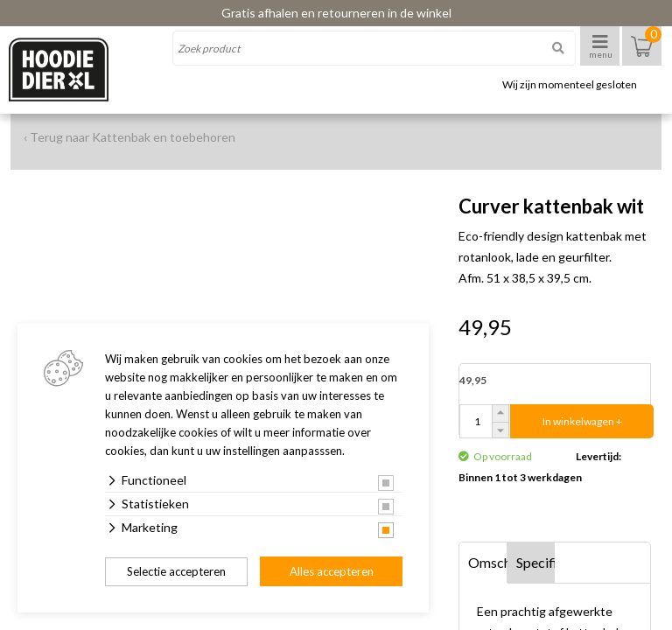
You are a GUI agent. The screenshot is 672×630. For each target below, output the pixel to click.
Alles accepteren (332, 571)
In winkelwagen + (582, 421)
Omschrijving (488, 562)
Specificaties (536, 562)
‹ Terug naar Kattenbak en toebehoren (129, 137)
